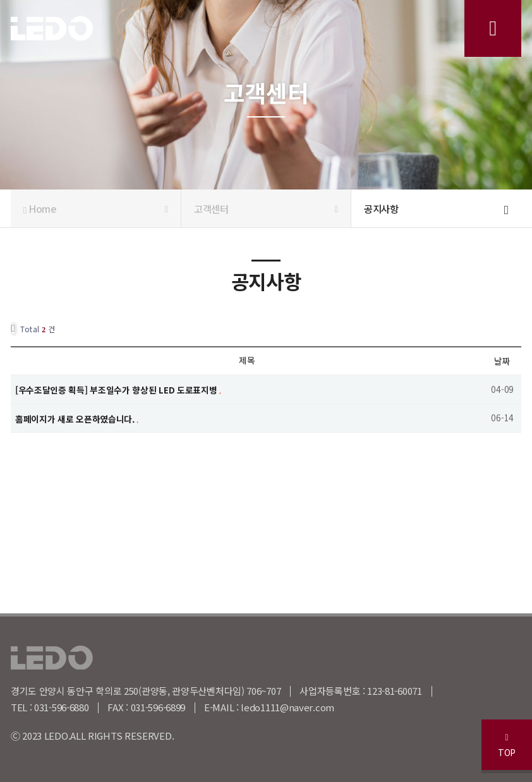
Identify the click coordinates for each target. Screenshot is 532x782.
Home (96, 208)
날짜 (502, 361)
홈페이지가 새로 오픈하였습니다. (76, 418)
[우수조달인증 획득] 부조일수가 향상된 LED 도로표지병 (117, 389)
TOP (507, 746)
